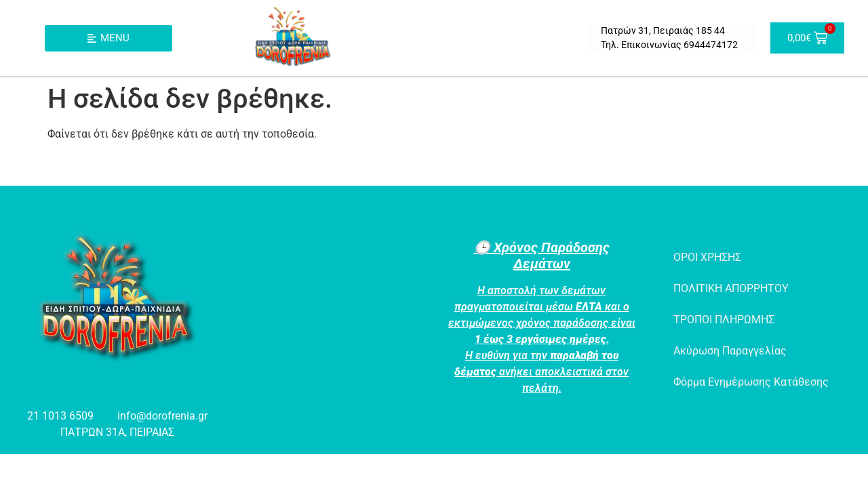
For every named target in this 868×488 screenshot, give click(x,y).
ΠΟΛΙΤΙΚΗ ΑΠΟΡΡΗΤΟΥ (731, 288)
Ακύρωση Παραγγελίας (730, 351)
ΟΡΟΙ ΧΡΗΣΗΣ (707, 257)
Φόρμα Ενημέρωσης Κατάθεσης (751, 382)
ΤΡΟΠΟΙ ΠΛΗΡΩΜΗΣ (724, 320)
